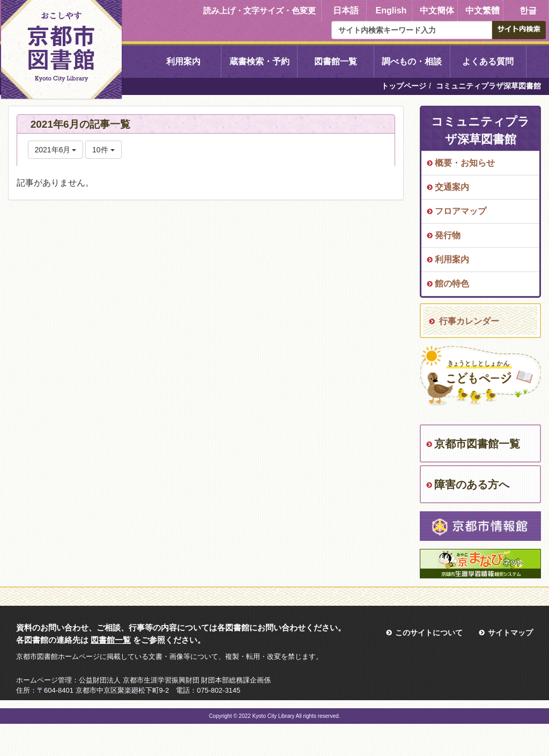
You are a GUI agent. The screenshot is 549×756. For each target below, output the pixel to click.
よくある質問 (488, 61)
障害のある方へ (472, 485)
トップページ (404, 86)
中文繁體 (483, 10)
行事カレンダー (469, 321)
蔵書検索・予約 (259, 61)
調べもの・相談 (412, 61)
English (391, 10)
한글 (528, 10)
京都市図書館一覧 (477, 444)
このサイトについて (429, 633)
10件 (103, 150)
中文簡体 (437, 10)
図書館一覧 (336, 61)
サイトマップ (510, 633)
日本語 (346, 10)
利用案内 (183, 61)
